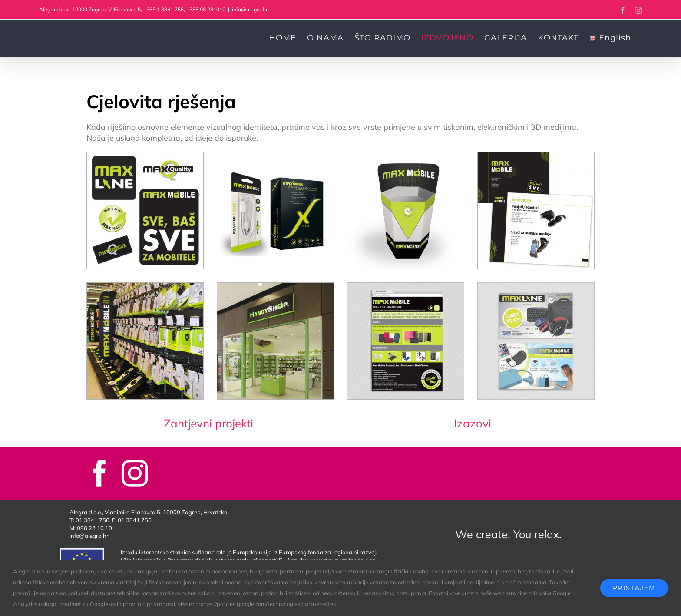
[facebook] (100, 473)
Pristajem (634, 588)
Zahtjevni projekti (208, 423)
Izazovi (473, 423)
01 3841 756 (93, 520)
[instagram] (135, 473)
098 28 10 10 (94, 528)
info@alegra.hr (250, 9)
